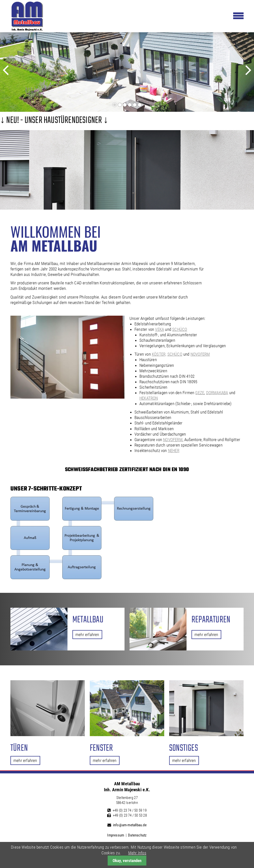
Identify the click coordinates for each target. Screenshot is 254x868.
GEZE (200, 393)
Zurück (12, 74)
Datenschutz (137, 835)
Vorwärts (240, 74)
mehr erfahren (87, 635)
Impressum (116, 835)
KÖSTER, (159, 354)
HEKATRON (149, 398)
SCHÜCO (180, 329)
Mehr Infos (137, 853)
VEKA (159, 329)
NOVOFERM (200, 354)
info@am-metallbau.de (130, 825)
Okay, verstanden (127, 861)
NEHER (174, 451)
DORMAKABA (217, 393)
